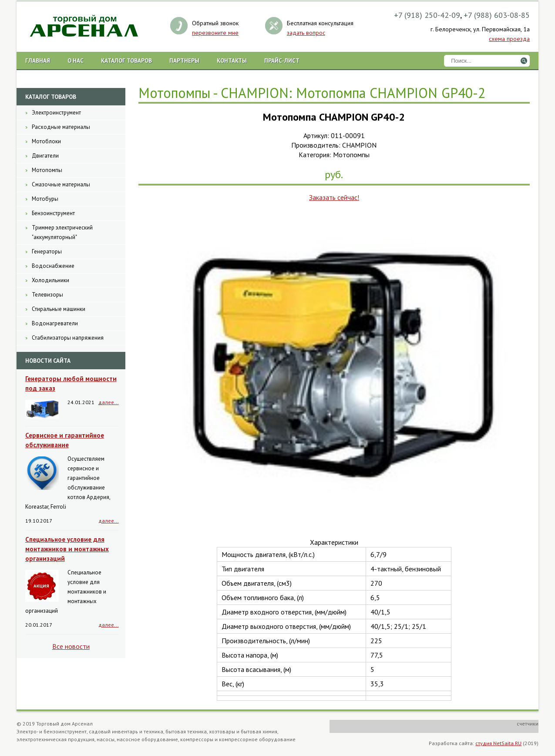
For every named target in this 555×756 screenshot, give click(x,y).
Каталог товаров (126, 61)
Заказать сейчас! (334, 197)
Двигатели (45, 156)
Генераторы (47, 251)
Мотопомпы (47, 170)
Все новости (71, 646)
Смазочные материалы (61, 184)
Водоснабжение (53, 266)
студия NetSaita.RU (498, 743)
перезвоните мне (215, 33)
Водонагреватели (55, 323)
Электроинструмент (56, 113)
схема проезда (509, 39)
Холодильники (50, 280)
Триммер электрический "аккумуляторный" (62, 232)
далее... (109, 402)
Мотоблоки (46, 141)
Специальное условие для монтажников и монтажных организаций (67, 549)
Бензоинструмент (53, 213)
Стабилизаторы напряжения (68, 338)
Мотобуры (45, 199)
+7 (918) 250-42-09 (427, 15)
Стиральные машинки (59, 309)
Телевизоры (47, 295)
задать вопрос (306, 33)
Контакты (232, 61)
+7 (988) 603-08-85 (497, 15)
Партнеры (184, 61)
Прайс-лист (282, 61)
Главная (38, 61)
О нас (76, 61)
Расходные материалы (61, 127)
